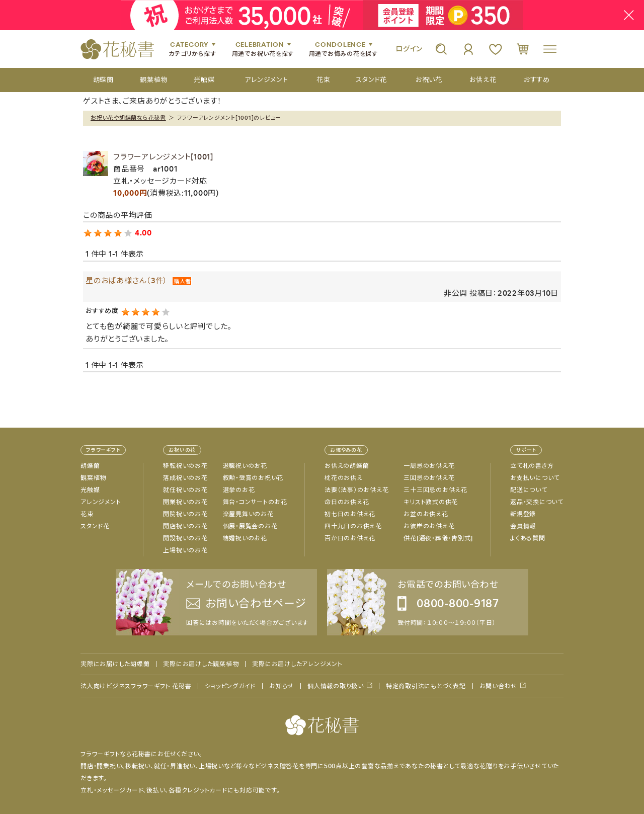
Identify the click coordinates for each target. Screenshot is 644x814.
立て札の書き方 (532, 466)
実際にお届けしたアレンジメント (297, 664)
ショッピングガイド (230, 686)
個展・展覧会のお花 (250, 526)
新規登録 (523, 514)
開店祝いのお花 (185, 526)
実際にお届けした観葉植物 (201, 664)
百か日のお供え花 (350, 538)
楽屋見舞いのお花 (248, 514)
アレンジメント (101, 502)
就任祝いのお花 (185, 490)
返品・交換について (537, 502)
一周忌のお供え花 (429, 466)
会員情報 (523, 526)
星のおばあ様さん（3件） (127, 280)
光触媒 (90, 490)
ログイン (409, 49)
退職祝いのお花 (245, 466)
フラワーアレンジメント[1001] (163, 157)
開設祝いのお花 (185, 538)
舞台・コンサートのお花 (255, 502)
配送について (529, 490)
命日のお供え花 (347, 502)
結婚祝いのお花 (245, 538)
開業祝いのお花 (185, 502)
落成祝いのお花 (185, 478)
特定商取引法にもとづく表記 (426, 686)
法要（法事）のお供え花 (356, 490)
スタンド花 (95, 526)
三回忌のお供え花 (429, 478)
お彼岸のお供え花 (429, 526)
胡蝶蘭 (90, 466)
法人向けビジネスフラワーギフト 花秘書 (136, 686)
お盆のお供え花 (426, 514)
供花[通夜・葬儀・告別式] (438, 538)
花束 (87, 514)
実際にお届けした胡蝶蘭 (115, 664)
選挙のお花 (239, 490)
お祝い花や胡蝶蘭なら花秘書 (128, 118)
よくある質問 (528, 538)
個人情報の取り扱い (336, 686)
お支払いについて (535, 478)
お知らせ (281, 686)
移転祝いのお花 (185, 466)
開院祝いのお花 (185, 514)
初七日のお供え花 (350, 514)
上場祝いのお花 (185, 550)
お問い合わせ (499, 686)
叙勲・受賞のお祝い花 (253, 478)
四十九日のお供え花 (353, 526)
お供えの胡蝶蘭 (347, 466)
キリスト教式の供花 (431, 502)
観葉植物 (93, 478)
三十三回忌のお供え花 (435, 490)
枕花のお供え (344, 478)
